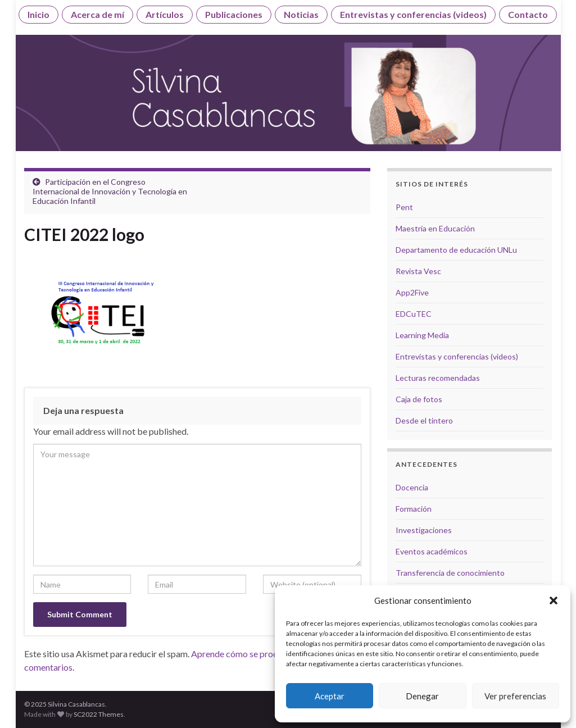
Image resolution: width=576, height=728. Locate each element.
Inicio (38, 14)
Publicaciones (234, 14)
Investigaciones (424, 530)
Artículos (165, 14)
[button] (554, 600)
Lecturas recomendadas (438, 378)
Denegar (422, 696)
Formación (414, 509)
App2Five (412, 292)
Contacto (528, 14)
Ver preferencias (515, 696)
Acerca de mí (97, 14)
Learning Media (422, 335)
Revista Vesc (418, 271)
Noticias (301, 14)
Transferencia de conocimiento (450, 573)
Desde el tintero (424, 420)
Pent (404, 207)
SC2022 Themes (99, 714)
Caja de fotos (419, 399)
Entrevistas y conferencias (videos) (413, 14)
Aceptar (330, 696)
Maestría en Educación (435, 228)
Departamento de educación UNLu (456, 250)
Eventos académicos (432, 551)
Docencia (412, 487)
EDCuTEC (414, 314)
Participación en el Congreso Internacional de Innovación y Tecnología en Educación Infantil (110, 191)
